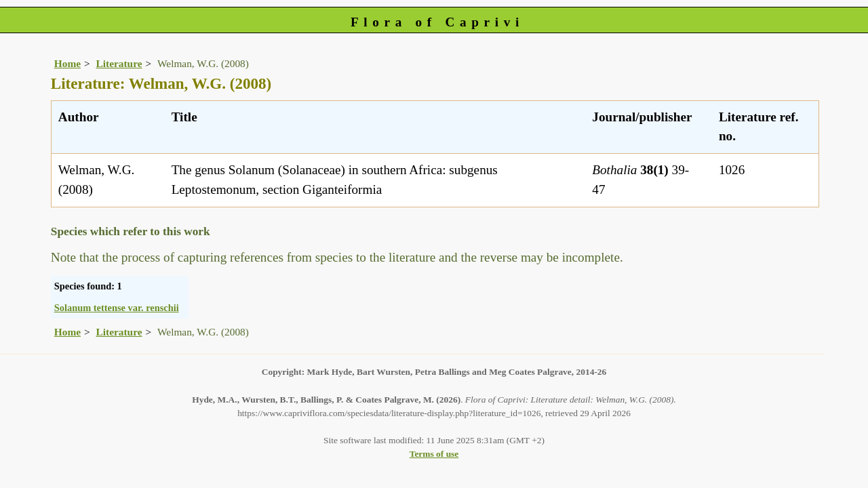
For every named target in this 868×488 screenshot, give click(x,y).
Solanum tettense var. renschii (117, 308)
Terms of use (434, 454)
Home (67, 63)
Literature (119, 63)
